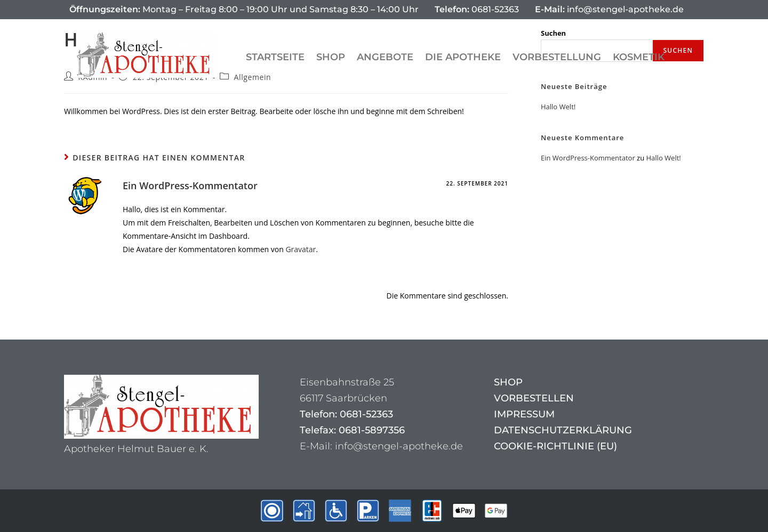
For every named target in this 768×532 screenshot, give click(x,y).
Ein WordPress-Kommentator (190, 186)
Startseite (275, 57)
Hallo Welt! (558, 107)
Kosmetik (639, 57)
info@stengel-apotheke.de (609, 9)
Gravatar (301, 249)
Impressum (524, 414)
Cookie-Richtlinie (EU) (555, 446)
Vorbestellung (557, 57)
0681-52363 (477, 9)
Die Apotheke (463, 57)
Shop (331, 57)
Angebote (385, 57)
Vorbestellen (534, 398)
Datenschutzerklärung (563, 430)
